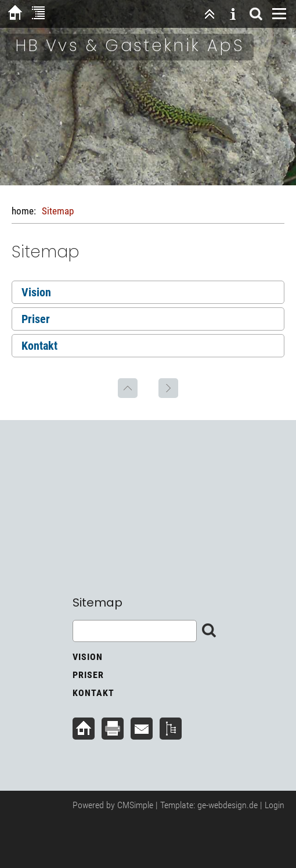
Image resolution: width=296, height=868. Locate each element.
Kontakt (39, 346)
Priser (36, 319)
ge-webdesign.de (228, 805)
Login (275, 805)
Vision (36, 292)
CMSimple (135, 805)
